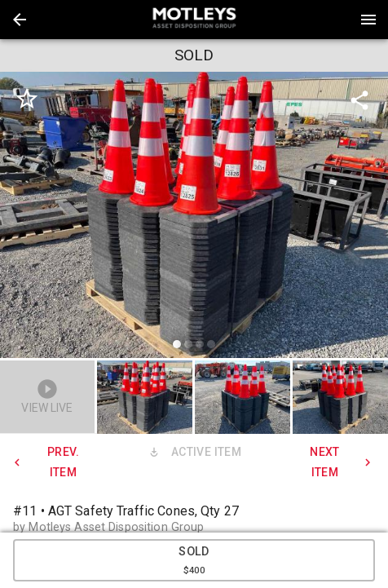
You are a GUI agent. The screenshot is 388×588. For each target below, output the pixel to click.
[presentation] (194, 20)
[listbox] (194, 217)
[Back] (20, 20)
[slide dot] (177, 344)
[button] (20, 20)
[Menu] (368, 20)
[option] (194, 217)
